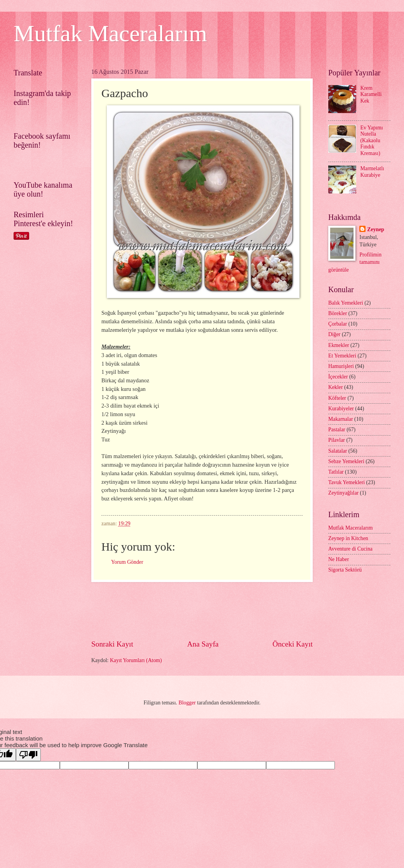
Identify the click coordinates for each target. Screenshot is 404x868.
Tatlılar (336, 472)
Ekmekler (339, 345)
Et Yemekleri (342, 356)
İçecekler (338, 377)
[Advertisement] (233, 610)
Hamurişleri (341, 366)
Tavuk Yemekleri (347, 482)
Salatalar (338, 451)
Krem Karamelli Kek (371, 94)
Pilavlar (337, 440)
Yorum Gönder (127, 562)
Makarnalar (341, 419)
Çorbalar (338, 324)
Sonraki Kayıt (112, 644)
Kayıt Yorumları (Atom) (136, 660)
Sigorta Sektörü (345, 570)
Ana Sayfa (203, 644)
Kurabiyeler (341, 409)
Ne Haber (339, 559)
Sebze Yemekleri (346, 461)
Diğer (334, 334)
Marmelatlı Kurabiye (372, 172)
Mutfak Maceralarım (110, 33)
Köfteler (337, 398)
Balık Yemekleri (346, 303)
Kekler (336, 387)
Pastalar (337, 430)
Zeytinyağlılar (343, 493)
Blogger (187, 703)
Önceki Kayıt (293, 644)
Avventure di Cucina (350, 549)
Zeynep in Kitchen (348, 538)
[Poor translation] (28, 755)
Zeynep (376, 229)
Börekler (338, 313)
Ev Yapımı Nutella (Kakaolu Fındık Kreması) (372, 140)
